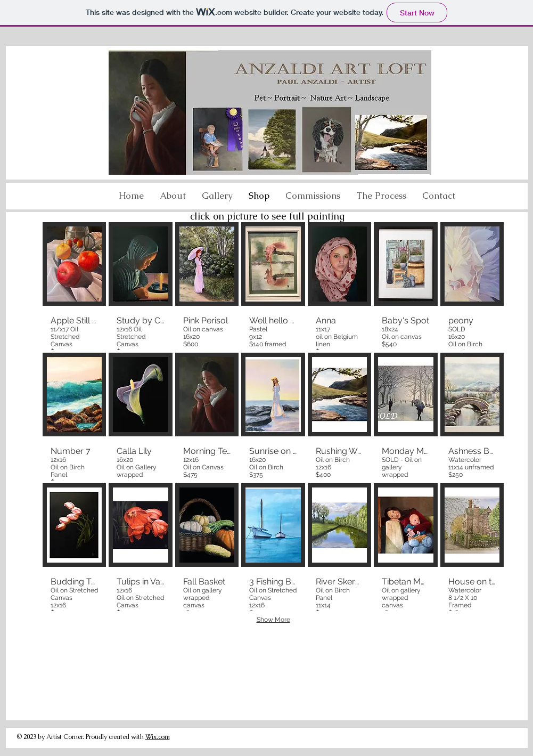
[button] (381, 196)
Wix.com (158, 737)
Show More (273, 620)
